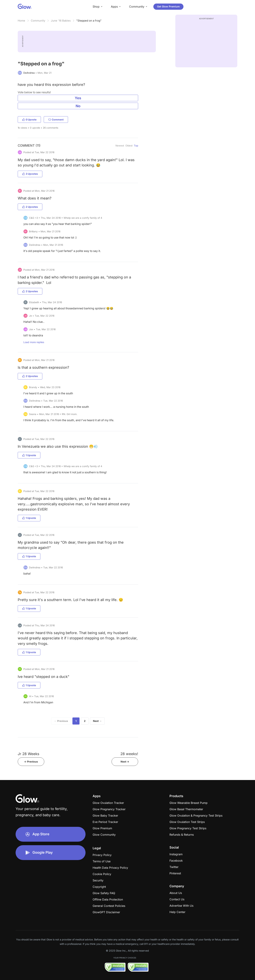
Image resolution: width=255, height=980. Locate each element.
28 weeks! (129, 754)
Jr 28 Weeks (29, 754)
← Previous (61, 721)
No (78, 106)
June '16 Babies (61, 21)
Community (38, 21)
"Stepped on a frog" (89, 21)
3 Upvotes (30, 174)
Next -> (125, 762)
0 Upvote (29, 120)
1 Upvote (29, 455)
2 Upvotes (30, 207)
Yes (78, 98)
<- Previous (31, 762)
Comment (56, 120)
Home (21, 21)
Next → (97, 721)
